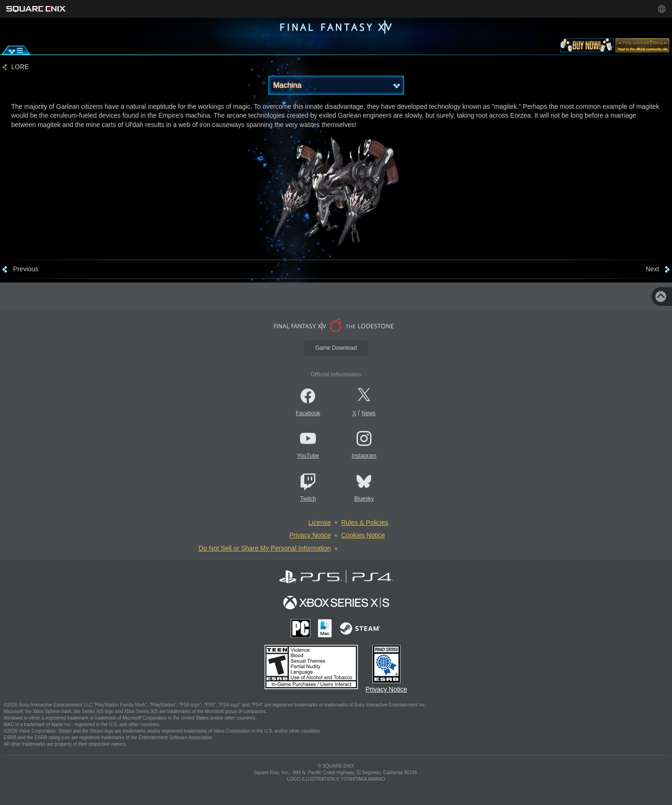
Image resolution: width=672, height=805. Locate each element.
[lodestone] (642, 47)
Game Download (336, 348)
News (369, 413)
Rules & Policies (365, 523)
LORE (20, 67)
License (320, 523)
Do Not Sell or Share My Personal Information (265, 548)
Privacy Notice (310, 535)
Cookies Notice (363, 535)
